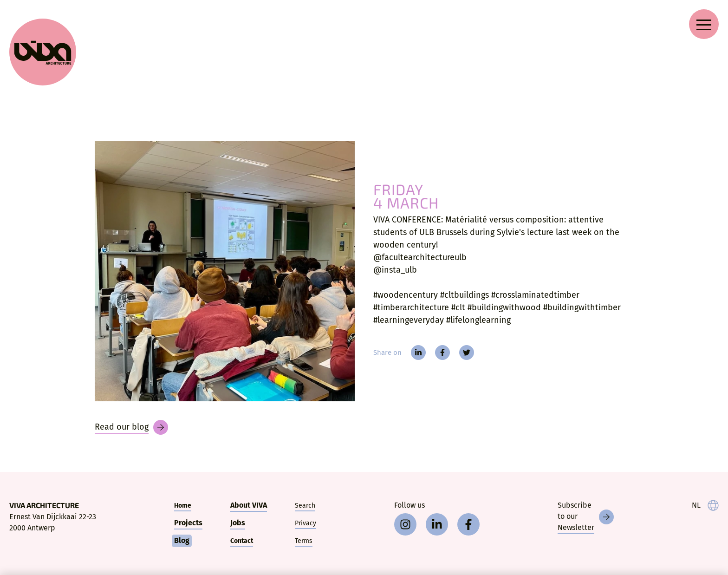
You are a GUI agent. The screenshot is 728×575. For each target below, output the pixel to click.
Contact (242, 541)
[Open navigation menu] (704, 24)
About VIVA (249, 505)
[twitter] (467, 353)
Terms (304, 541)
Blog (182, 540)
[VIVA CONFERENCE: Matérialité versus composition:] (225, 271)
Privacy (305, 523)
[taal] (705, 505)
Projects (188, 523)
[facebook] (442, 353)
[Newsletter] (586, 517)
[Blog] (131, 427)
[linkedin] (418, 353)
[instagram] (405, 524)
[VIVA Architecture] (43, 52)
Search (305, 506)
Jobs (238, 523)
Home (183, 506)
